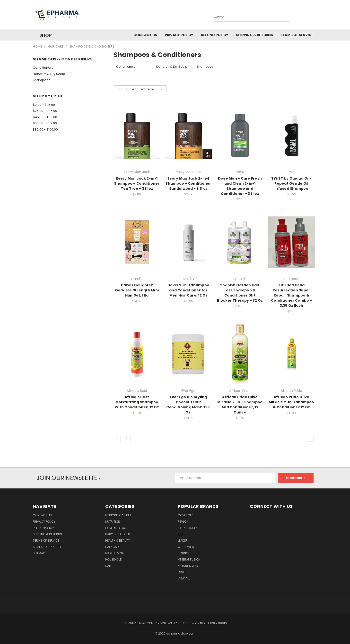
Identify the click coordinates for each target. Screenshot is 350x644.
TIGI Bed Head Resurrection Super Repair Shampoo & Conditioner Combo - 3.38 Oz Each (291, 295)
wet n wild (186, 547)
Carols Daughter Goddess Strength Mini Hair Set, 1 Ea (137, 290)
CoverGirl (186, 515)
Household (114, 559)
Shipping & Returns (254, 35)
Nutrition (113, 521)
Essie (181, 572)
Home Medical (116, 528)
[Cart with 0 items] (316, 16)
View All (184, 578)
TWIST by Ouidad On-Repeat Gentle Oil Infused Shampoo (292, 183)
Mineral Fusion (189, 559)
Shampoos (42, 80)
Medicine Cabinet (118, 515)
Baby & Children (118, 534)
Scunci (183, 553)
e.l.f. (181, 534)
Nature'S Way (188, 566)
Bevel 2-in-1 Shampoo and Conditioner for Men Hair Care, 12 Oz (188, 290)
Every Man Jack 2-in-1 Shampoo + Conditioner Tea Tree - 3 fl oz (137, 183)
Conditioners (43, 68)
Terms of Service (297, 35)
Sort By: (122, 89)
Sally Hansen (188, 528)
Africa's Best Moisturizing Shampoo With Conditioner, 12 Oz (137, 402)
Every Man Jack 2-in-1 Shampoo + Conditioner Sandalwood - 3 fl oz (188, 183)
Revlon (183, 521)
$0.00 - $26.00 (44, 105)
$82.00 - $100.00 (45, 129)
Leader (183, 540)
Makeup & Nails (116, 553)
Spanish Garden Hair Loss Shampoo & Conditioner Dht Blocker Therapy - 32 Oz (240, 293)
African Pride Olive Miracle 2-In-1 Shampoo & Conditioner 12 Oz (292, 402)
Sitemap (39, 553)
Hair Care (113, 547)
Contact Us (145, 35)
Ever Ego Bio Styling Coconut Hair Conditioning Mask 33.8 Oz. (188, 405)
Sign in (38, 547)
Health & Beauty (118, 540)
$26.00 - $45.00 (45, 111)
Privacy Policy (179, 35)
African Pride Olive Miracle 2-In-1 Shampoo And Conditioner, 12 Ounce (240, 405)
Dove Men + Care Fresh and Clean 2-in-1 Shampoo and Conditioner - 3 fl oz (240, 186)
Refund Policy (215, 35)
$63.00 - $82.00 (45, 123)
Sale (109, 566)
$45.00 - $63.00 (45, 117)
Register (57, 547)
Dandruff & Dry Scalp (49, 74)
